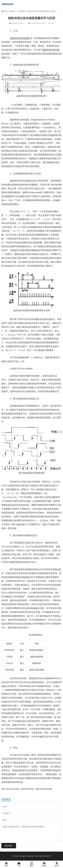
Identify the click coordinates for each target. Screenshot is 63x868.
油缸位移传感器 (13, 789)
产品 (19, 864)
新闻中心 (13, 11)
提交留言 (9, 846)
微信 (44, 864)
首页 (5, 11)
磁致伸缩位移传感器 (20, 38)
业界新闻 (22, 11)
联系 (57, 864)
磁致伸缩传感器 (21, 310)
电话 (31, 864)
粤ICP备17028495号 (43, 856)
